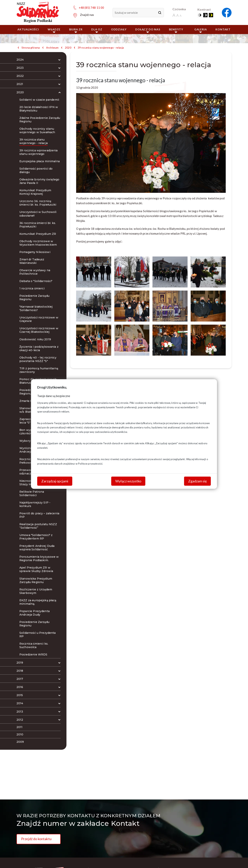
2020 (68, 48)
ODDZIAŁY (119, 29)
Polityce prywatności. (90, 464)
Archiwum (52, 48)
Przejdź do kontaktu (36, 839)
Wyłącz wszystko (128, 481)
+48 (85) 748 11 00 (91, 8)
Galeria (201, 30)
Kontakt (223, 29)
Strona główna (31, 48)
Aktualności (28, 29)
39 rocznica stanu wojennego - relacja (101, 48)
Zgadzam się (197, 481)
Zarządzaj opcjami (55, 481)
